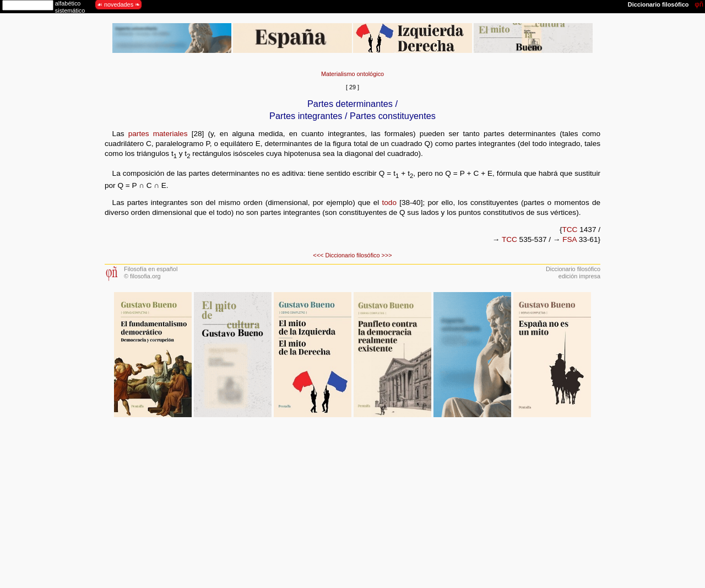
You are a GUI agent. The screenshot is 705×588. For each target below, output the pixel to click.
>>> (387, 255)
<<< (318, 255)
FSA (570, 239)
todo (389, 203)
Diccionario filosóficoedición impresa (573, 273)
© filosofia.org (142, 276)
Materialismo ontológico (352, 74)
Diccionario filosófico (352, 255)
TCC (570, 230)
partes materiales (158, 134)
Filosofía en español (151, 269)
